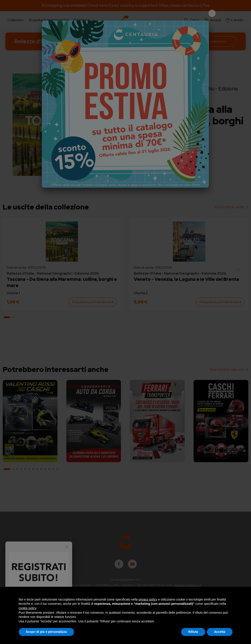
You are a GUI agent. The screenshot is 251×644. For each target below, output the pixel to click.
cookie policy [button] (28, 608)
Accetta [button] (220, 632)
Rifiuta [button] (193, 632)
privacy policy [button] (148, 599)
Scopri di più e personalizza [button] (46, 632)
